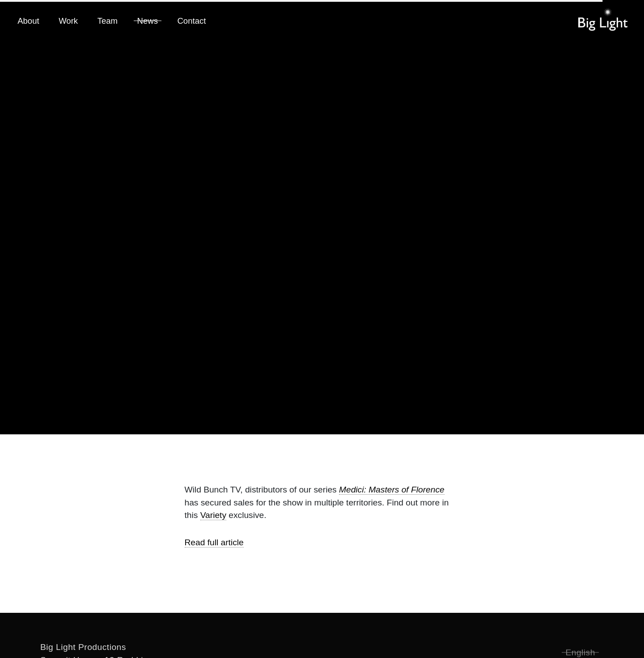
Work (68, 21)
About (28, 21)
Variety (213, 515)
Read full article (214, 542)
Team (108, 21)
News (148, 21)
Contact (191, 21)
